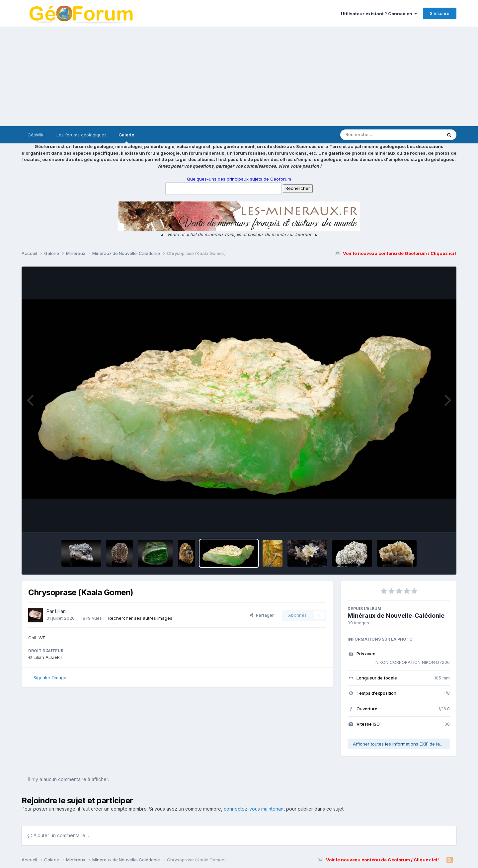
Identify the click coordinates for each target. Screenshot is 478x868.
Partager (262, 615)
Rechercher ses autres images (140, 618)
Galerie (126, 138)
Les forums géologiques (81, 135)
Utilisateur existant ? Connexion (379, 14)
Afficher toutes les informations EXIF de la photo (401, 744)
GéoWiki (36, 135)
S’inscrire (440, 13)
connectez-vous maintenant (254, 809)
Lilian (60, 611)
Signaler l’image (50, 677)
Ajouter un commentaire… (58, 835)
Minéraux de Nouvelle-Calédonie (396, 616)
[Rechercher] (372, 135)
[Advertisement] (239, 76)
